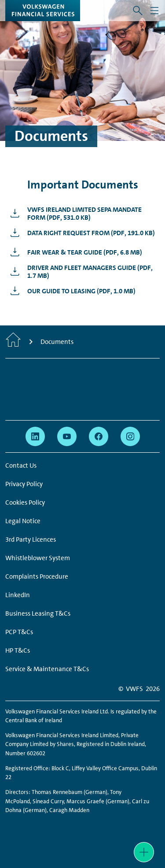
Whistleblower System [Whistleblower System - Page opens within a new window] (38, 558)
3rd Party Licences (31, 539)
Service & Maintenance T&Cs (47, 669)
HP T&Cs (18, 650)
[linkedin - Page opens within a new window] (35, 436)
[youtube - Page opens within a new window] (67, 436)
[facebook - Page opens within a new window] (99, 436)
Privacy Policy (24, 484)
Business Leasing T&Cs (38, 613)
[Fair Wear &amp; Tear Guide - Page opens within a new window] (74, 252)
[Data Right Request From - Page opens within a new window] (80, 233)
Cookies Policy (25, 502)
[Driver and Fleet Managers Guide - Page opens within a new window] (82, 272)
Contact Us (21, 465)
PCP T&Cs (19, 632)
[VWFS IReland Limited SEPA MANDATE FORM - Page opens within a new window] (82, 214)
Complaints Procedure (37, 576)
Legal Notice (23, 521)
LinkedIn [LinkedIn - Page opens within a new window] (18, 595)
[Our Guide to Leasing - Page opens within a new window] (71, 291)
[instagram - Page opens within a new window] (130, 436)
